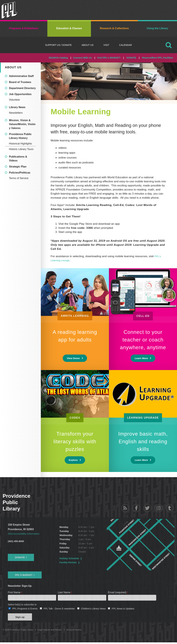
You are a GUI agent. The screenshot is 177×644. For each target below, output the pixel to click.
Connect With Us (83, 58)
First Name (15, 592)
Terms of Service (19, 178)
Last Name (65, 592)
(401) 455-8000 (16, 541)
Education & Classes (69, 28)
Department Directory (22, 88)
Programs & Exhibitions (24, 28)
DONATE (131, 58)
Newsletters (16, 113)
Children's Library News (93, 609)
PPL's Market (24, 575)
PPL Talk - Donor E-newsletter (59, 609)
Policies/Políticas (20, 173)
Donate (20, 557)
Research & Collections (114, 28)
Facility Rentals (78, 562)
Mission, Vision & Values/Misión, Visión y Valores (22, 124)
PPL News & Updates (123, 609)
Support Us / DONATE (58, 45)
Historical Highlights (20, 144)
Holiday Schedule (79, 558)
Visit (106, 45)
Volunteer (15, 100)
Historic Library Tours (21, 149)
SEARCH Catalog (58, 58)
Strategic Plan (18, 167)
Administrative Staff (21, 76)
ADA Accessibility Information (25, 534)
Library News (17, 107)
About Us (88, 45)
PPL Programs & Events (25, 609)
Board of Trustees (20, 82)
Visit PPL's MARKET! (109, 58)
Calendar (126, 45)
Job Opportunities (20, 94)
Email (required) (118, 592)
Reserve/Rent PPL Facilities (157, 58)
